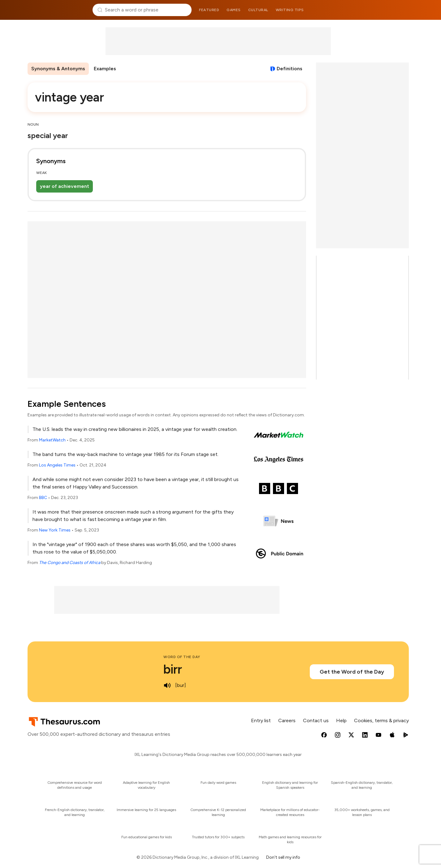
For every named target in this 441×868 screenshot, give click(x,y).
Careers (287, 720)
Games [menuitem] (234, 10)
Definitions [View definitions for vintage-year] (290, 69)
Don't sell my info (283, 857)
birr (173, 669)
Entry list (261, 720)
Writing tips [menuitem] (290, 10)
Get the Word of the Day (352, 672)
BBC (43, 498)
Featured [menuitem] (209, 10)
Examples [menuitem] (105, 69)
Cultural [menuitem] (258, 10)
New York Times (55, 530)
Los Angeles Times (57, 465)
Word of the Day (182, 657)
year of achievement (65, 186)
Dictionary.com (384, 10)
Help (341, 720)
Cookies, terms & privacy (381, 720)
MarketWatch (52, 440)
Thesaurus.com (58, 10)
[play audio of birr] (167, 685)
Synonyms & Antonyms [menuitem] (58, 69)
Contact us (316, 720)
